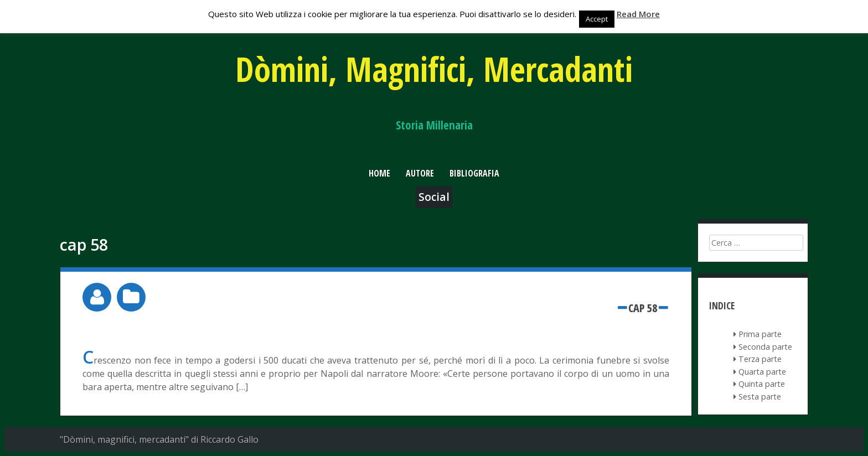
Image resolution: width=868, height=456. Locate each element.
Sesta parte (760, 397)
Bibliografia (474, 173)
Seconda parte (765, 347)
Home (379, 173)
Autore (420, 173)
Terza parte (760, 359)
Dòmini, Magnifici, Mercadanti (434, 69)
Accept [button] (597, 19)
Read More (638, 14)
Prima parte (760, 334)
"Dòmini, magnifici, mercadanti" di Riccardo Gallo (159, 439)
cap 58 (643, 308)
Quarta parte (762, 372)
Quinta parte (762, 384)
